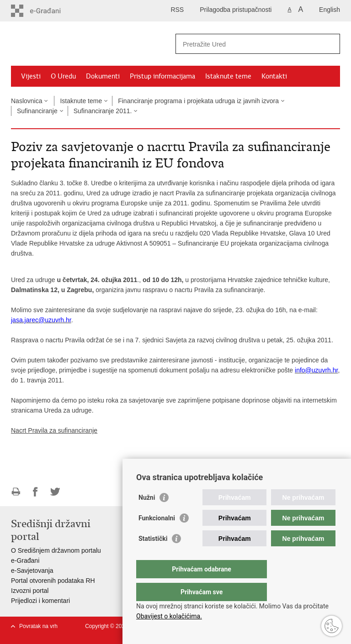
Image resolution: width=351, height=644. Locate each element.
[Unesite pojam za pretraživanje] (248, 44)
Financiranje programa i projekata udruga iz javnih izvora (198, 101)
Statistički (153, 557)
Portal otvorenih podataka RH (53, 581)
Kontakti (274, 76)
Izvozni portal (30, 591)
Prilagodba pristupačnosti (236, 10)
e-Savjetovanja (32, 571)
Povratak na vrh (38, 626)
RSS (177, 10)
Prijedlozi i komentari (40, 601)
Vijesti (31, 76)
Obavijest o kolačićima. (169, 616)
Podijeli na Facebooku (35, 492)
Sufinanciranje (37, 111)
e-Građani (25, 560)
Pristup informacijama (162, 76)
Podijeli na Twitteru (55, 492)
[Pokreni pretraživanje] (330, 44)
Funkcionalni (157, 536)
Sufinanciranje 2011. (103, 111)
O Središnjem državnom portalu (56, 550)
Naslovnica (27, 101)
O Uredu (63, 76)
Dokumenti (103, 76)
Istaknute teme (228, 76)
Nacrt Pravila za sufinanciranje (54, 430)
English (330, 10)
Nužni (147, 516)
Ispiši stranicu (16, 492)
